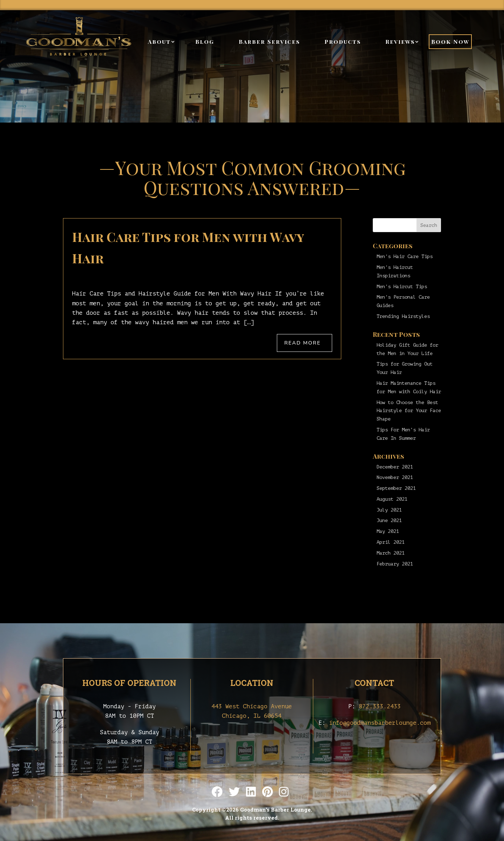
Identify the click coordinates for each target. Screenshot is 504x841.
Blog (205, 41)
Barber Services (269, 41)
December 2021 (395, 467)
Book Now (450, 41)
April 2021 (391, 542)
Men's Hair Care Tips (405, 256)
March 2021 (391, 553)
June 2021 (389, 520)
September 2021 (396, 488)
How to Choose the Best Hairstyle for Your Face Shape (409, 411)
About (159, 41)
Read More (302, 343)
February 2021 (395, 564)
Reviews (400, 41)
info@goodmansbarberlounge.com (380, 723)
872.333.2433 (380, 706)
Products (343, 41)
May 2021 (388, 531)
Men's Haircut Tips (402, 287)
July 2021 (389, 510)
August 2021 (392, 499)
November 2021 (395, 477)
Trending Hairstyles (403, 316)
